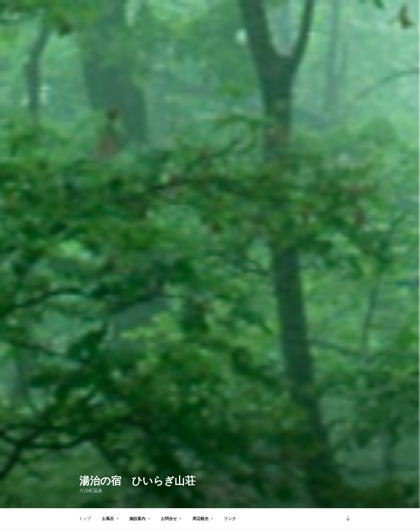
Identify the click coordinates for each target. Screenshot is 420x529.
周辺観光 (203, 519)
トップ (85, 519)
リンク (230, 519)
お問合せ (172, 519)
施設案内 (140, 519)
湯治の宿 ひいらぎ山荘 (137, 481)
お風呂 (111, 519)
